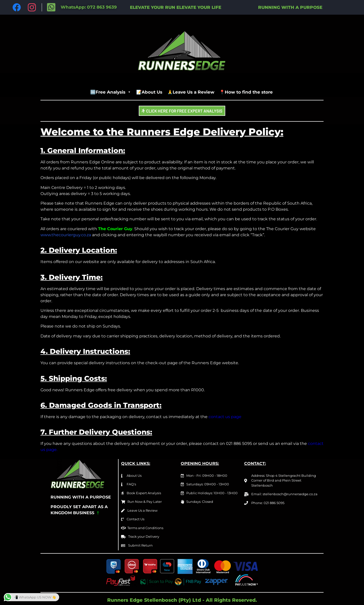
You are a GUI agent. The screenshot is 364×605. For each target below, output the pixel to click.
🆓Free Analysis (111, 92)
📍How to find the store (246, 92)
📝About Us (149, 92)
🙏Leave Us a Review (191, 92)
